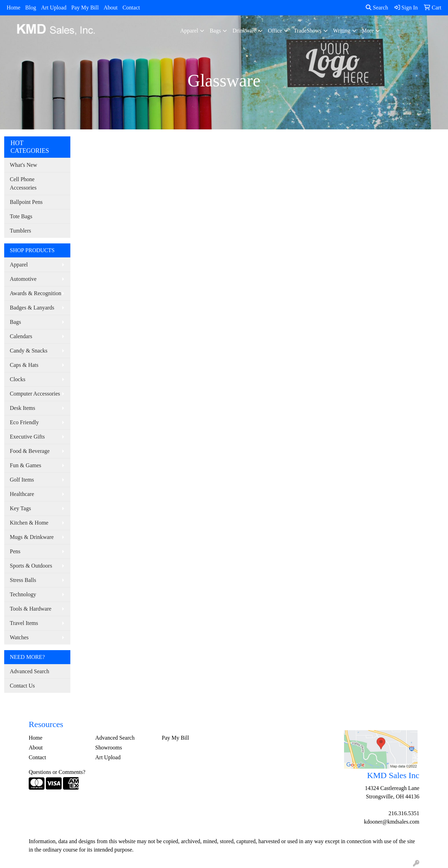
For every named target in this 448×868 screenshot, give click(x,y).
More (368, 31)
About (111, 8)
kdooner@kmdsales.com (392, 822)
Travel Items (24, 623)
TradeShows (307, 31)
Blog (31, 8)
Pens (15, 551)
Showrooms (108, 748)
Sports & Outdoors (31, 566)
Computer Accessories (35, 394)
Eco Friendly (24, 422)
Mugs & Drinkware (32, 537)
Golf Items (22, 480)
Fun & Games (26, 465)
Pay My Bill (85, 8)
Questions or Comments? (57, 772)
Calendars (21, 336)
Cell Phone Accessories (23, 183)
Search (377, 8)
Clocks (17, 379)
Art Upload (54, 8)
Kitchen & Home (29, 523)
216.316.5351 (404, 813)
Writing (342, 31)
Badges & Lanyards (32, 308)
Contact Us (22, 686)
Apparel (189, 31)
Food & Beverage (30, 451)
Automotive (23, 279)
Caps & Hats (24, 365)
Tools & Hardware (31, 609)
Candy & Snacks (29, 351)
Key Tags (20, 508)
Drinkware (244, 31)
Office (275, 31)
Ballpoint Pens (26, 202)
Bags (215, 31)
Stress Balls (23, 580)
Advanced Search (29, 671)
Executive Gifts (27, 437)
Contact (131, 8)
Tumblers (20, 231)
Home (13, 8)
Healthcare (22, 494)
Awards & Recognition (36, 293)
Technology (23, 594)
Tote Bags (21, 216)
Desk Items (22, 408)
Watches (19, 637)
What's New (23, 165)
